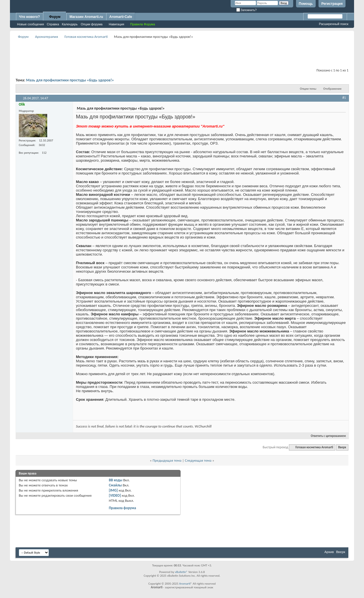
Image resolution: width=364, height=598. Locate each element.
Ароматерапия (46, 37)
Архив (329, 552)
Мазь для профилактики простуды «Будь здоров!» (70, 80)
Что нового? (29, 17)
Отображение (332, 89)
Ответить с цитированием (326, 436)
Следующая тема (198, 460)
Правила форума (123, 508)
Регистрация (332, 4)
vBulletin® (181, 572)
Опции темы (308, 89)
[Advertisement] (182, 53)
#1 (344, 98)
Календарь (70, 24)
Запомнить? (247, 10)
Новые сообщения (30, 24)
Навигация (116, 24)
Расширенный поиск (334, 24)
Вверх (342, 447)
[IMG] (113, 490)
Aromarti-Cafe (121, 17)
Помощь (306, 4)
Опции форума (92, 24)
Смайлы (115, 485)
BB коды (116, 480)
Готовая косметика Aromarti (86, 37)
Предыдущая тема (167, 460)
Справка (53, 24)
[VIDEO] (115, 495)
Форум (55, 17)
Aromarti (185, 584)
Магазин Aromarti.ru (86, 17)
